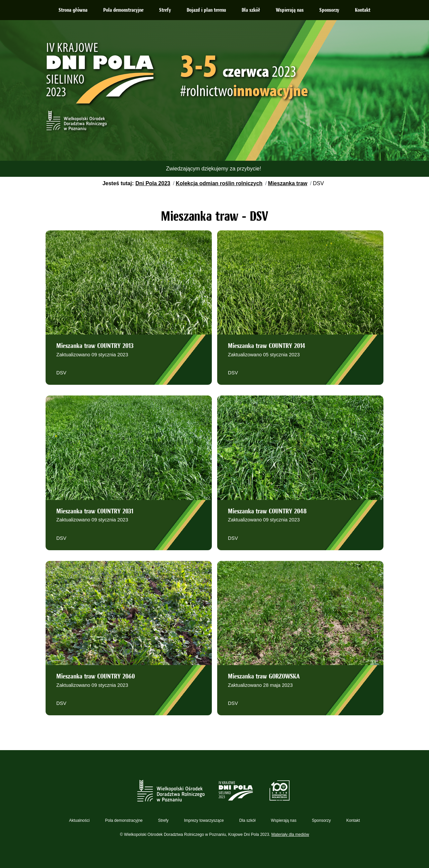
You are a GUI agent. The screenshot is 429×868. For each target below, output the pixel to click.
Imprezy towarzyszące (204, 820)
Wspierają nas (290, 10)
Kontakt (363, 10)
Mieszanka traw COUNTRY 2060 (96, 677)
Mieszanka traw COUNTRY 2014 (267, 346)
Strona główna (73, 10)
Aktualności (79, 820)
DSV (61, 373)
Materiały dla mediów (290, 835)
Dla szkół (251, 10)
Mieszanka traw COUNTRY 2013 (95, 346)
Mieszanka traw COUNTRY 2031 (95, 512)
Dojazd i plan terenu (206, 10)
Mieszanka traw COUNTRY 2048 (267, 512)
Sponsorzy (329, 10)
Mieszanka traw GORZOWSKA (264, 677)
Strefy (165, 10)
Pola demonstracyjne (123, 10)
